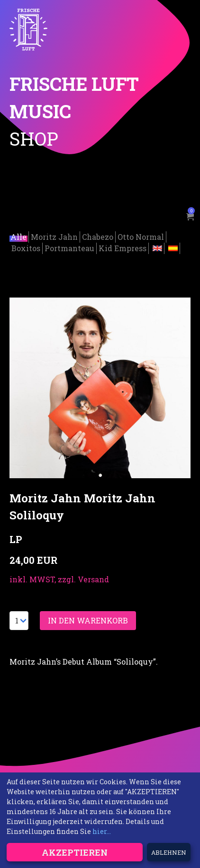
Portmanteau (69, 247)
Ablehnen (169, 852)
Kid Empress (123, 247)
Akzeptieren (75, 852)
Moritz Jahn (54, 236)
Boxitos (26, 247)
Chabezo (98, 236)
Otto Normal (141, 236)
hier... (102, 831)
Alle (18, 236)
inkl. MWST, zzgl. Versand (59, 578)
